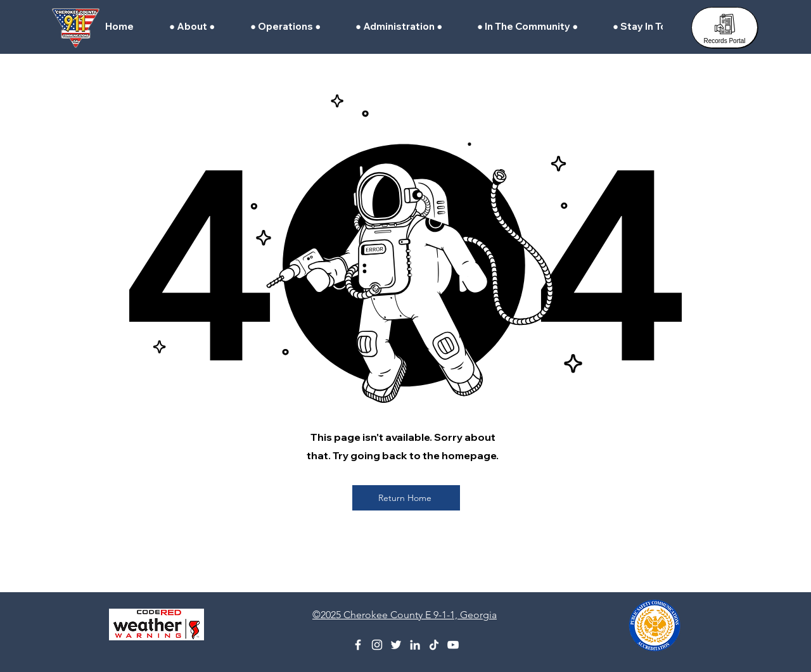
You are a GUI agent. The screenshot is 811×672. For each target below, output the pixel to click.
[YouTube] (453, 645)
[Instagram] (377, 645)
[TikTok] (434, 645)
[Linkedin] (415, 645)
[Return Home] (406, 498)
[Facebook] (358, 645)
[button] (200, 27)
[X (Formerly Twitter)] (396, 645)
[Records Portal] (725, 28)
